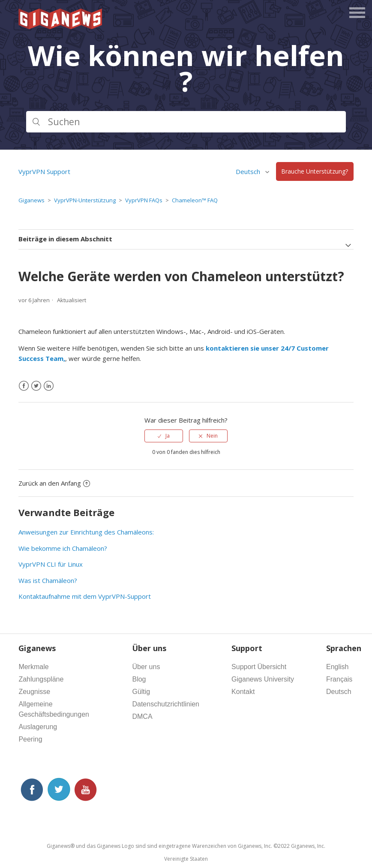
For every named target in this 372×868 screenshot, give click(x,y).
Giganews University (263, 679)
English (337, 667)
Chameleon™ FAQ (195, 200)
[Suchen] (186, 122)
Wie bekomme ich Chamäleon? (63, 548)
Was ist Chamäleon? (48, 580)
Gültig (141, 692)
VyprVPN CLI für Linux (51, 564)
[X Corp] (36, 386)
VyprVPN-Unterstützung (85, 200)
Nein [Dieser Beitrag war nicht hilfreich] (212, 436)
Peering (30, 739)
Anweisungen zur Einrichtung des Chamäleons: (86, 532)
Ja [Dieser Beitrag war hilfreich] (168, 436)
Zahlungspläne (41, 679)
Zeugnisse (34, 692)
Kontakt (243, 692)
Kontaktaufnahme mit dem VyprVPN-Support (85, 596)
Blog (139, 679)
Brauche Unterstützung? (315, 172)
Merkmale (33, 667)
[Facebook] (24, 386)
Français (339, 679)
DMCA (142, 716)
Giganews (31, 200)
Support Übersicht (259, 667)
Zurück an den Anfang (54, 483)
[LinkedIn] (49, 386)
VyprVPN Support (44, 171)
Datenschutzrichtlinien (166, 704)
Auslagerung (38, 727)
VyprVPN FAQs (144, 200)
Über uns (146, 667)
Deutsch (249, 171)
